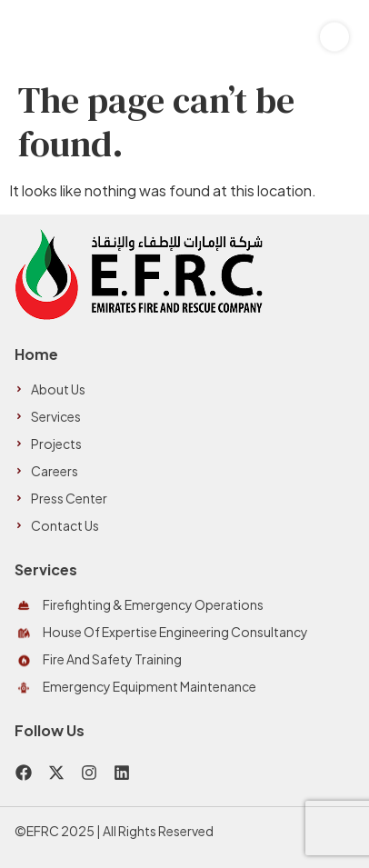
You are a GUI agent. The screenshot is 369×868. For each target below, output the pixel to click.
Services (46, 569)
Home (36, 354)
